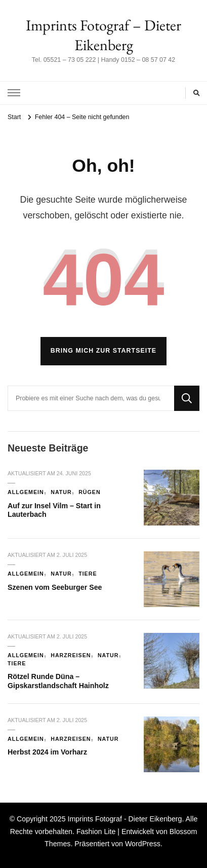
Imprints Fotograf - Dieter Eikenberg (125, 819)
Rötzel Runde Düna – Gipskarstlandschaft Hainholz (58, 681)
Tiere (88, 574)
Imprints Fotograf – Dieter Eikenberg (103, 35)
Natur (61, 492)
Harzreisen (71, 655)
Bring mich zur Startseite (103, 351)
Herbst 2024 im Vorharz (47, 752)
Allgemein (26, 492)
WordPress (143, 844)
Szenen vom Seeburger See (55, 587)
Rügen (89, 492)
